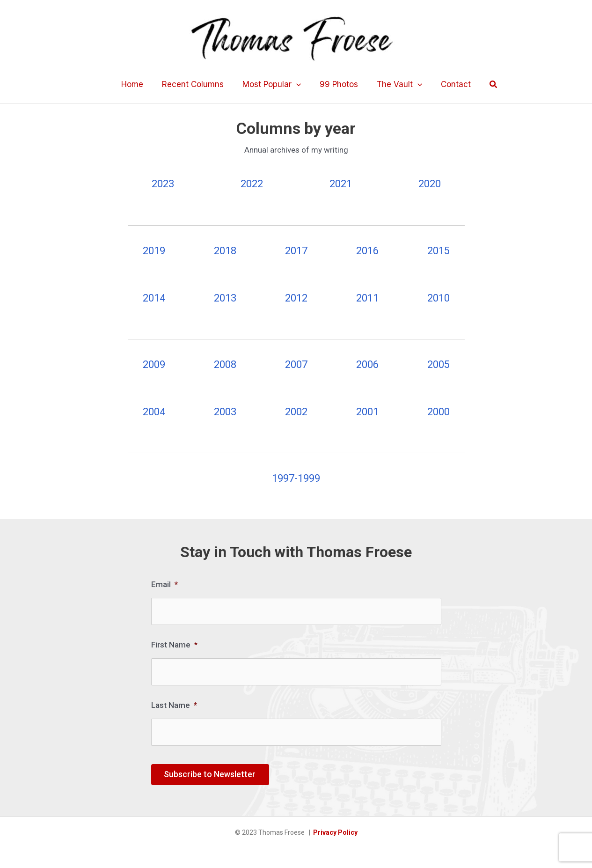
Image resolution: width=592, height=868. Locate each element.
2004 (154, 412)
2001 (367, 412)
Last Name (174, 701)
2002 (296, 412)
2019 (154, 251)
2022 (252, 184)
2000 (439, 412)
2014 (154, 298)
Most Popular (273, 84)
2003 (225, 412)
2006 (367, 364)
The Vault (395, 84)
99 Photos (337, 84)
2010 (439, 298)
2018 (225, 251)
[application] (298, 84)
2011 (367, 298)
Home (139, 84)
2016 (367, 251)
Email (164, 584)
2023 (163, 184)
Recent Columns (197, 84)
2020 (430, 184)
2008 (225, 364)
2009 (154, 364)
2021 (341, 184)
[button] (485, 85)
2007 (296, 364)
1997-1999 (296, 478)
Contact (449, 84)
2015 (439, 251)
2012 (296, 298)
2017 (296, 251)
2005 (439, 364)
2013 (225, 298)
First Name (174, 643)
